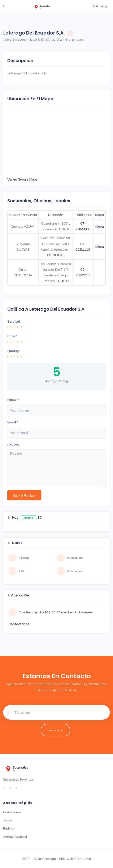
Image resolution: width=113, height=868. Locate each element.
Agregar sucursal (15, 837)
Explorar (9, 828)
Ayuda (8, 820)
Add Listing (100, 6)
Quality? (14, 351)
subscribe (55, 730)
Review (13, 445)
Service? (14, 321)
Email (12, 422)
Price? (12, 336)
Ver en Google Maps (22, 179)
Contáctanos (12, 812)
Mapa (99, 226)
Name (12, 400)
